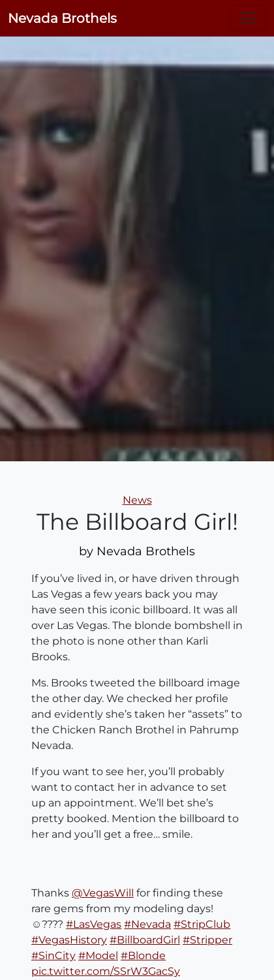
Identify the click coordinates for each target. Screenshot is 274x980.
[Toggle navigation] (248, 18)
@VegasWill (103, 893)
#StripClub (202, 924)
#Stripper (207, 940)
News (137, 500)
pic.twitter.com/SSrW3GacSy (106, 971)
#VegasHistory (69, 940)
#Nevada (147, 924)
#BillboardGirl (145, 940)
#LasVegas (94, 924)
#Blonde (143, 956)
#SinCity (53, 956)
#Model (98, 956)
